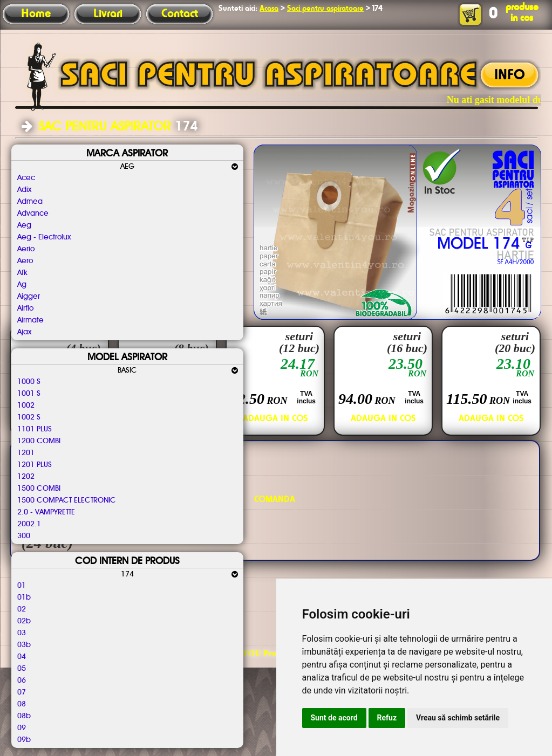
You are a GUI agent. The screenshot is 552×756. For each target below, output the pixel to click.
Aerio (26, 249)
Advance (33, 214)
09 (22, 728)
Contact (180, 14)
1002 (26, 406)
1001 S (29, 394)
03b (24, 645)
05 (22, 669)
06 (22, 681)
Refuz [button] (387, 718)
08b (24, 716)
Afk (22, 273)
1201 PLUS (35, 465)
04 (22, 657)
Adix (24, 190)
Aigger (29, 297)
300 (24, 536)
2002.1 (29, 524)
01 (22, 586)
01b (24, 597)
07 (22, 692)
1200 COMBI (39, 441)
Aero (25, 261)
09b (24, 740)
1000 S (29, 382)
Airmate (30, 320)
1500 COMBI (39, 489)
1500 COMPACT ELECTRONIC (67, 500)
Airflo (25, 308)
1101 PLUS (35, 429)
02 (22, 609)
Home (36, 14)
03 (22, 633)
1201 (26, 453)
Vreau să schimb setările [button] (458, 718)
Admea (30, 202)
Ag (22, 285)
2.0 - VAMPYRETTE (46, 512)
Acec (26, 178)
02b (24, 621)
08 (22, 704)
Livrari (108, 14)
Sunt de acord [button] (334, 718)
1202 (26, 477)
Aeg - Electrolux (44, 237)
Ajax (24, 332)
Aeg (24, 225)
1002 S (29, 417)
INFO (510, 75)
